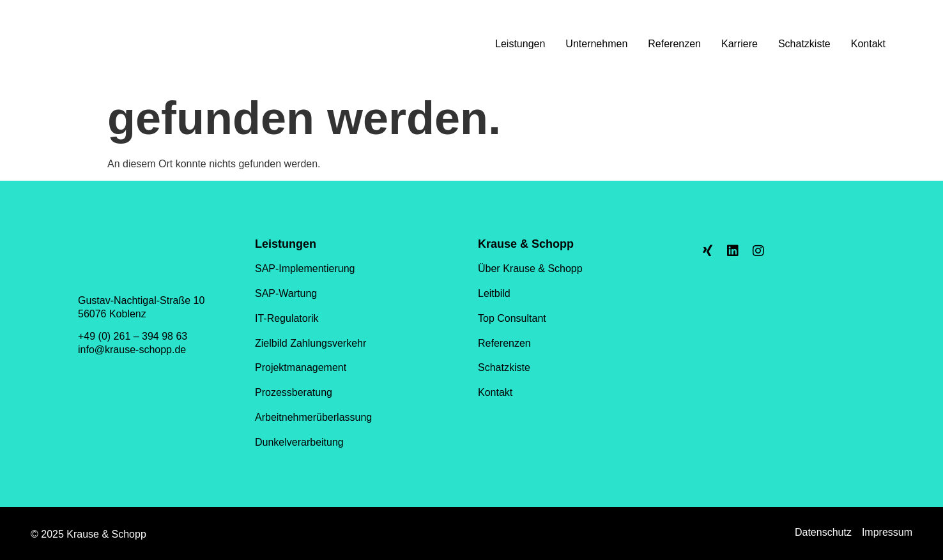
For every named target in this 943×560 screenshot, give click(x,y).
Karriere (740, 44)
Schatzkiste (804, 44)
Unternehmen (596, 44)
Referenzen (674, 44)
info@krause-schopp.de (132, 350)
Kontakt (868, 44)
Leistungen (520, 44)
